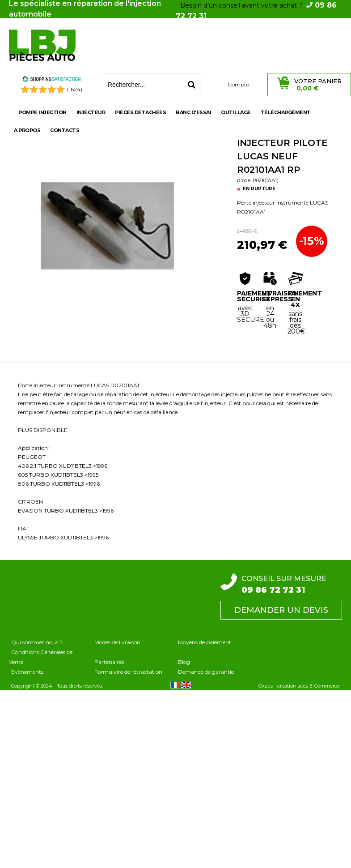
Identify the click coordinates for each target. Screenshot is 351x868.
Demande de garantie (206, 672)
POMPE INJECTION (42, 112)
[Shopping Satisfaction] (51, 80)
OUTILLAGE (236, 112)
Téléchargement (286, 112)
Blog (184, 662)
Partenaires (109, 662)
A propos (27, 130)
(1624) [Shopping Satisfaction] (75, 89)
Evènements (27, 672)
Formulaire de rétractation (128, 672)
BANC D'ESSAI (193, 112)
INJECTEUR (91, 112)
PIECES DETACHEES (140, 112)
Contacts (65, 130)
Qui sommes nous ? (37, 642)
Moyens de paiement (205, 642)
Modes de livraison (117, 642)
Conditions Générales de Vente (41, 657)
